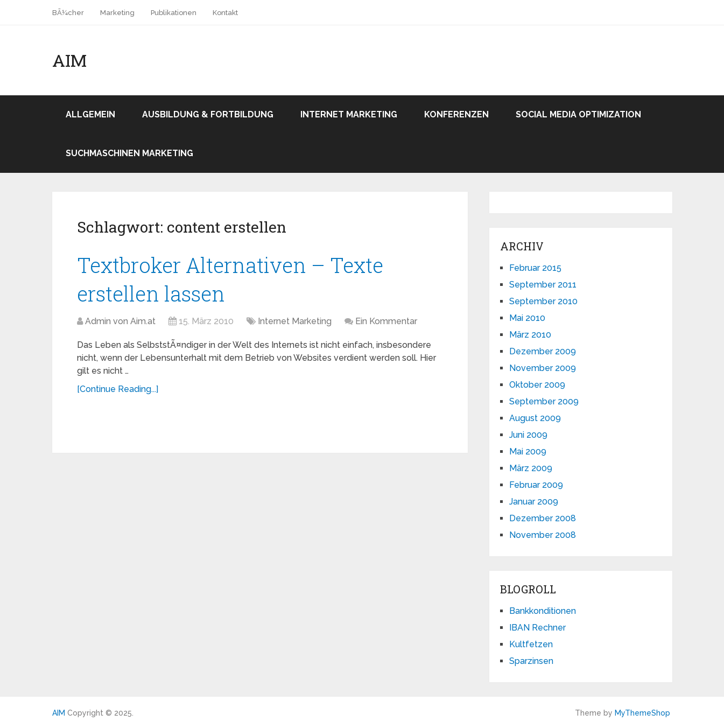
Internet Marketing (349, 114)
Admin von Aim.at (120, 321)
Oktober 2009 (537, 385)
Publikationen (174, 13)
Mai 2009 (528, 451)
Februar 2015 (535, 268)
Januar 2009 (534, 502)
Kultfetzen (531, 644)
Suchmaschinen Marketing (129, 153)
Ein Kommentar (386, 321)
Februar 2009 (536, 485)
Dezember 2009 (543, 351)
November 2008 (543, 535)
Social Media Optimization (578, 114)
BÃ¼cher (68, 13)
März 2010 (530, 335)
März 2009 (531, 468)
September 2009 (544, 401)
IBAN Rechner (537, 628)
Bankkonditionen (543, 611)
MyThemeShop (642, 713)
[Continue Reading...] (118, 389)
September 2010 (543, 301)
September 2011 (543, 285)
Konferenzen (456, 114)
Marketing (117, 13)
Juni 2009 (528, 435)
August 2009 (535, 418)
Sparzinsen (531, 661)
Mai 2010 (527, 318)
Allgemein (90, 114)
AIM (69, 60)
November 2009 (543, 368)
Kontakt (225, 13)
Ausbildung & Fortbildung (208, 114)
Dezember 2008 (543, 518)
